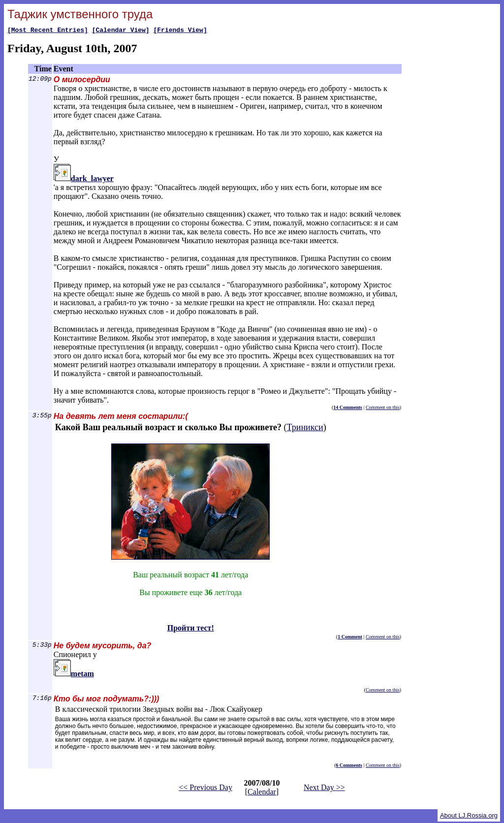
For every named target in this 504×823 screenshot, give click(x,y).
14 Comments (348, 409)
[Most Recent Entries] (48, 31)
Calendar (262, 793)
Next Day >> (324, 789)
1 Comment (350, 638)
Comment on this (383, 409)
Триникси (305, 429)
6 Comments (349, 767)
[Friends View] (180, 31)
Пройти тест (76, 758)
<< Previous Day (205, 789)
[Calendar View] (121, 31)
